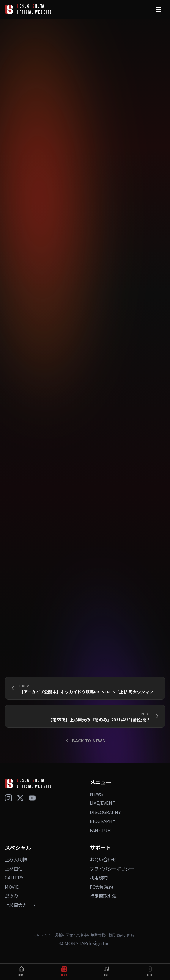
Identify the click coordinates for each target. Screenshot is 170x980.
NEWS (96, 794)
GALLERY (14, 878)
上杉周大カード (20, 905)
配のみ (11, 896)
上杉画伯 (14, 869)
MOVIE (12, 887)
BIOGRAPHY (102, 821)
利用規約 (99, 878)
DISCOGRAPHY (105, 812)
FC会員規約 (101, 887)
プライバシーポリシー (112, 869)
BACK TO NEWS (85, 741)
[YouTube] (32, 798)
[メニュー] (159, 10)
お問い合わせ (103, 859)
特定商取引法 (103, 896)
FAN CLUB (100, 830)
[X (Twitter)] (20, 798)
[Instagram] (8, 798)
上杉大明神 (16, 859)
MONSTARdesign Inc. (88, 943)
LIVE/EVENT (103, 803)
